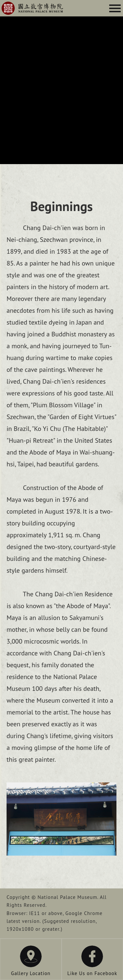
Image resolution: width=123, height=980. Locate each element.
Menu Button (115, 8)
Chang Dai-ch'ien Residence (32, 8)
